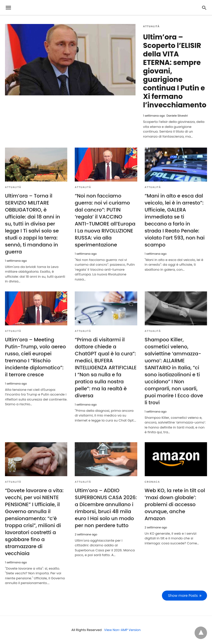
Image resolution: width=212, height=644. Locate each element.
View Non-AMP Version (122, 630)
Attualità (151, 26)
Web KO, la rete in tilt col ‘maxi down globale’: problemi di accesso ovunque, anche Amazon (175, 504)
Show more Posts (183, 596)
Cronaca (152, 482)
